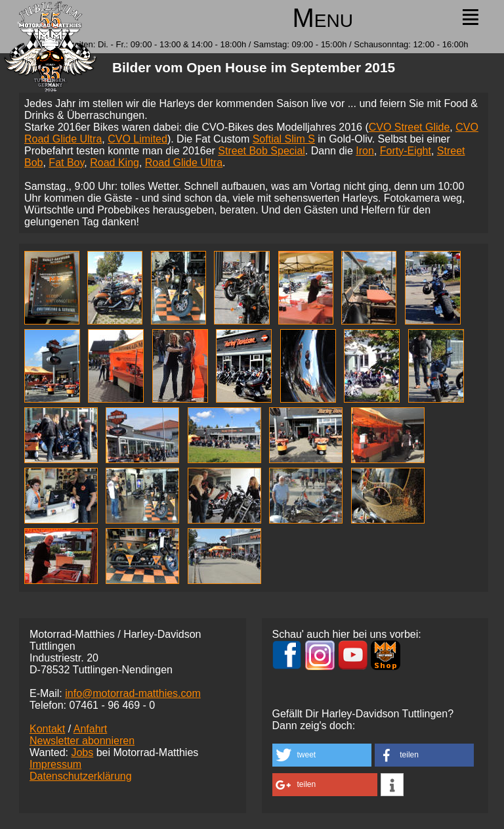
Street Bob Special (262, 151)
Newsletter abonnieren (82, 741)
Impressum (55, 764)
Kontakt (47, 729)
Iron (365, 151)
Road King (115, 163)
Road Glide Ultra (184, 163)
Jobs (82, 752)
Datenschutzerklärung (81, 776)
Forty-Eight (406, 151)
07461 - (112, 705)
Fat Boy (66, 163)
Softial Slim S (284, 139)
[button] (322, 755)
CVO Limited (137, 139)
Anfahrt (91, 729)
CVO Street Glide (409, 127)
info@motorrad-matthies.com (133, 693)
